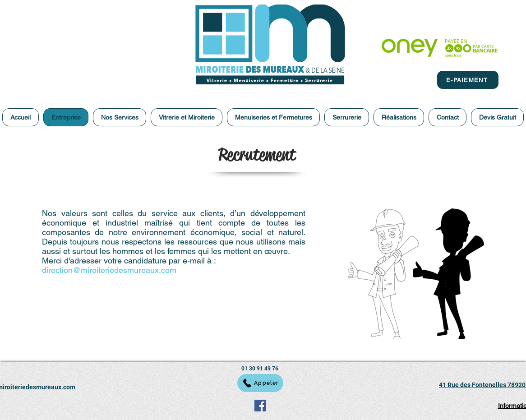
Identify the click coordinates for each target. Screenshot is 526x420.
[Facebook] (260, 406)
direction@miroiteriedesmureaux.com (109, 270)
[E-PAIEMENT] (468, 80)
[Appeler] (260, 383)
